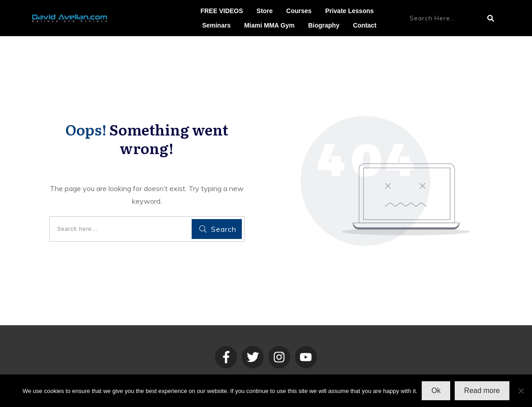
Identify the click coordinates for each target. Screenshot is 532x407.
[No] (521, 391)
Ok (436, 391)
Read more (482, 391)
